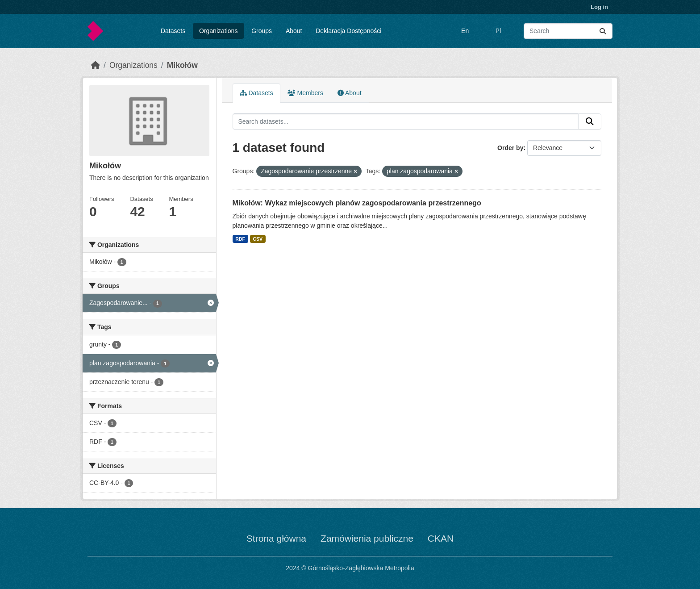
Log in (599, 7)
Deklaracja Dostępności (348, 31)
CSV (258, 239)
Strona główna (276, 538)
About (294, 31)
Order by (510, 148)
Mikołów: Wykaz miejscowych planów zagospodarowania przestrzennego (357, 203)
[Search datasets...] (568, 31)
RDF (240, 239)
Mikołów (182, 65)
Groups (262, 31)
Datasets (173, 31)
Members (305, 93)
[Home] (96, 65)
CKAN (441, 538)
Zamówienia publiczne (367, 538)
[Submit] (603, 31)
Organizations (218, 31)
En (465, 31)
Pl (498, 31)
